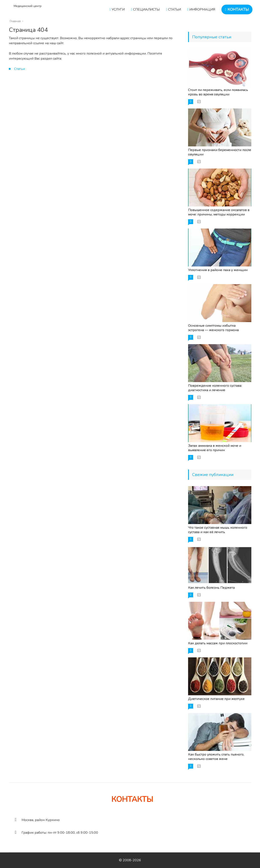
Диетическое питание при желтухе (216, 699)
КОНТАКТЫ (237, 9)
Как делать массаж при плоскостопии (218, 643)
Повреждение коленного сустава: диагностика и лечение (215, 388)
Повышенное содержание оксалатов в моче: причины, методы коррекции (219, 212)
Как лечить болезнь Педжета (211, 588)
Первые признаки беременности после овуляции (220, 152)
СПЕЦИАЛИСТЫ (145, 9)
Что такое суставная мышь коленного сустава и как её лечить (218, 530)
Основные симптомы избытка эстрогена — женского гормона (213, 328)
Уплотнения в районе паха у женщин (218, 270)
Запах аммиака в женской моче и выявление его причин (215, 448)
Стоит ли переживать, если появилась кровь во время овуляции (218, 92)
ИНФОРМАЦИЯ (201, 9)
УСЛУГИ (117, 9)
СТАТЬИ (173, 9)
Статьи (20, 69)
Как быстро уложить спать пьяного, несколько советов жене (216, 757)
